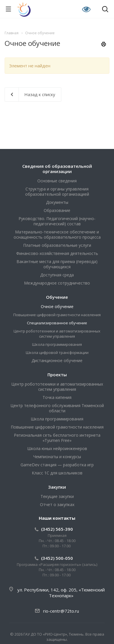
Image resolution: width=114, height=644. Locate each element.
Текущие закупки (57, 496)
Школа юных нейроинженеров (57, 448)
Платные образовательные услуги (57, 245)
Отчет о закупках (57, 504)
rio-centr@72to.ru (61, 611)
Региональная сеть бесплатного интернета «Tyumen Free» (57, 438)
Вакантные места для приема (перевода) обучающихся (57, 264)
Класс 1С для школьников (57, 473)
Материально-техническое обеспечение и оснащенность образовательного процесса (57, 234)
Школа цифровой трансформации (57, 352)
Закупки (57, 487)
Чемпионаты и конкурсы (57, 457)
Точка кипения (57, 397)
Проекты (57, 375)
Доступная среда (57, 275)
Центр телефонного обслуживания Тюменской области (57, 408)
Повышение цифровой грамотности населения (57, 315)
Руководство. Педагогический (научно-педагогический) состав (57, 221)
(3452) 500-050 (57, 558)
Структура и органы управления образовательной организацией (57, 191)
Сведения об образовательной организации (57, 169)
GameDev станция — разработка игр (57, 465)
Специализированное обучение (57, 323)
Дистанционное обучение (57, 360)
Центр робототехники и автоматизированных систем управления (57, 334)
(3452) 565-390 (57, 529)
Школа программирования (57, 344)
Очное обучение (57, 306)
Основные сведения (57, 181)
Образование (57, 210)
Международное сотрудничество (57, 283)
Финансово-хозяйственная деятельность (57, 253)
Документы (57, 202)
